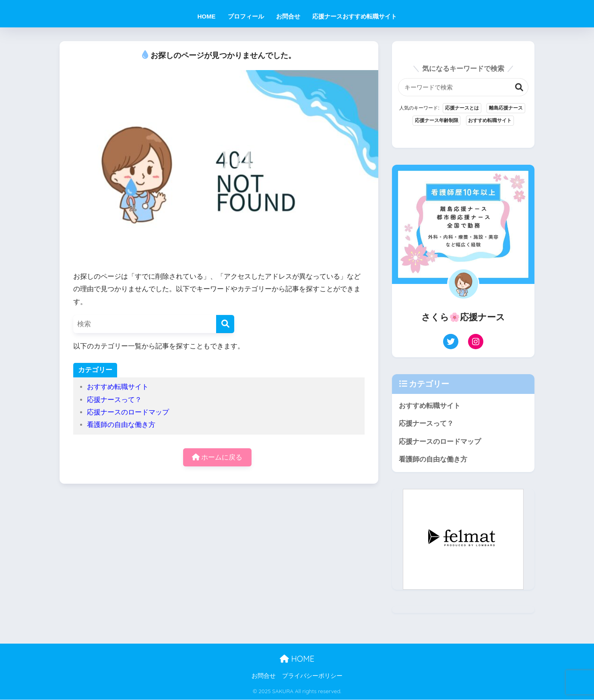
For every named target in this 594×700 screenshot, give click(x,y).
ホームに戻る (217, 457)
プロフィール (246, 16)
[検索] (225, 324)
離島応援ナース (506, 108)
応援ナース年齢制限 (437, 121)
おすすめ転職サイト (118, 387)
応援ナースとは (462, 108)
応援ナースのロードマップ (128, 412)
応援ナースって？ (114, 400)
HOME (207, 16)
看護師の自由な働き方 (121, 425)
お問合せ (288, 16)
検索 (519, 87)
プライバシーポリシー (312, 677)
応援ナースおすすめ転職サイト (355, 16)
